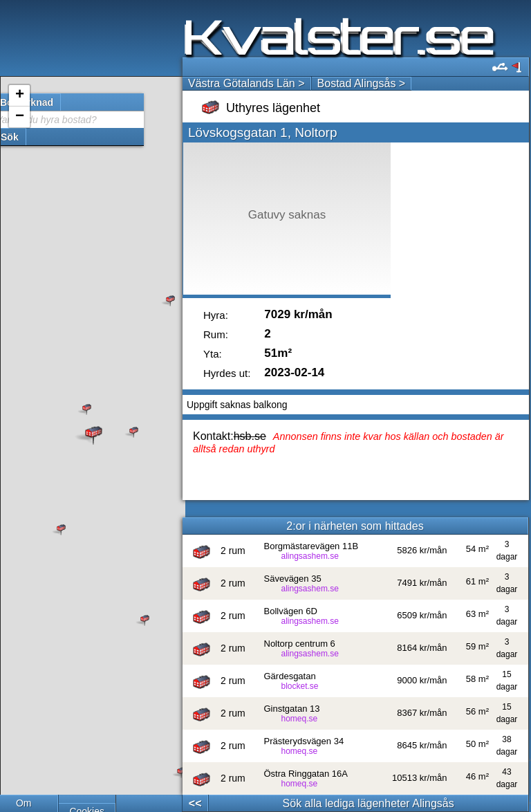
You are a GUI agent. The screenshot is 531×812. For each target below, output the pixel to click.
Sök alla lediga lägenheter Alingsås (369, 803)
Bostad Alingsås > (362, 83)
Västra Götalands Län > (246, 83)
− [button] (20, 117)
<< (195, 803)
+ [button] (20, 95)
